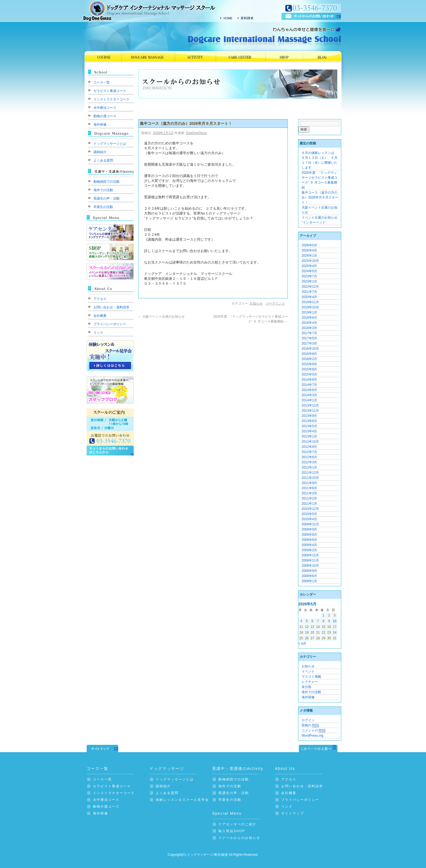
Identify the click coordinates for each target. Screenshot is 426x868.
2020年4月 (309, 297)
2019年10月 (310, 307)
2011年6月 (309, 488)
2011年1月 (309, 504)
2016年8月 (309, 354)
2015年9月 (309, 364)
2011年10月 (310, 478)
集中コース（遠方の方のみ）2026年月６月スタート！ (320, 197)
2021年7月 (309, 292)
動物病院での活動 (106, 182)
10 (335, 621)
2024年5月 (309, 271)
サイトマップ (293, 813)
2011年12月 (310, 473)
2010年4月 (309, 519)
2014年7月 (309, 385)
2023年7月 (309, 276)
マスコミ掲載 (311, 677)
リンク (98, 333)
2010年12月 (310, 509)
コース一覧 (102, 82)
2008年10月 (310, 566)
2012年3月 (309, 462)
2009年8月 (309, 535)
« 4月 (303, 644)
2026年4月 (309, 250)
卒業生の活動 (103, 207)
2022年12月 (310, 287)
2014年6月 (309, 390)
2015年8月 (309, 369)
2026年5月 (309, 245)
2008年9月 (309, 571)
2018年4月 (309, 323)
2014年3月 (309, 395)
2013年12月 (310, 405)
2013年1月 (309, 436)
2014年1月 (309, 400)
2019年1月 (309, 312)
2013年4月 (309, 431)
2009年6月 (309, 540)
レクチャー (310, 682)
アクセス (100, 299)
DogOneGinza (196, 133)
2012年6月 (309, 457)
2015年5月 (309, 374)
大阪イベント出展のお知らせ (162, 317)
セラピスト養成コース (110, 91)
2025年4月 (309, 266)
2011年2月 (309, 498)
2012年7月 (309, 452)
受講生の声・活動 (106, 199)
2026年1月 (309, 256)
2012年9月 (309, 447)
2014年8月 (309, 380)
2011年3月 (309, 493)
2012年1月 (309, 467)
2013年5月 (309, 426)
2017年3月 (309, 343)
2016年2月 (309, 359)
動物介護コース (105, 116)
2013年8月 (309, 421)
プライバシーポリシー (110, 324)
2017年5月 (309, 338)
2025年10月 (310, 261)
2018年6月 (309, 318)
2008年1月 (309, 581)
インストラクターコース (111, 99)
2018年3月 (309, 328)
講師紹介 (100, 152)
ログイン (308, 720)
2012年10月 (310, 442)
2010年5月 (309, 514)
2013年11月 (310, 411)
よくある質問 (103, 160)
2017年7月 (309, 333)
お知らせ (256, 303)
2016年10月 (310, 349)
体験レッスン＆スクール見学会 (182, 800)
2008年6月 (309, 576)
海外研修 (100, 125)
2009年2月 (309, 550)
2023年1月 (309, 281)
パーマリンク (275, 303)
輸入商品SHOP (232, 831)
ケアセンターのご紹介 (237, 824)
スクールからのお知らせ (239, 838)
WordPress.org (312, 736)
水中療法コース (105, 108)
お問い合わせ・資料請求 (111, 307)
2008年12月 (310, 555)
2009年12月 (310, 524)
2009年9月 (309, 529)
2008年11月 (310, 560)
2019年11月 (310, 302)
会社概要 (100, 316)
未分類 (306, 687)
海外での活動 (103, 190)
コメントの (314, 731)
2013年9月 (309, 416)
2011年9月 (309, 483)
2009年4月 (309, 545)
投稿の (310, 725)
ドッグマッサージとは (110, 144)
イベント (308, 671)
